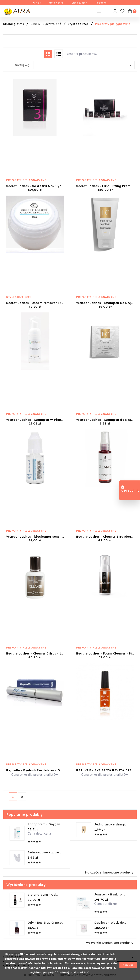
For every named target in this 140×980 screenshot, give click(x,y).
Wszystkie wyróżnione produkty (110, 943)
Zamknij (128, 965)
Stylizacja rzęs (19, 297)
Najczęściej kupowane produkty (109, 872)
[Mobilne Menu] (99, 11)
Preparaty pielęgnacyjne (26, 180)
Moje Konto (56, 3)
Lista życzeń (79, 3)
